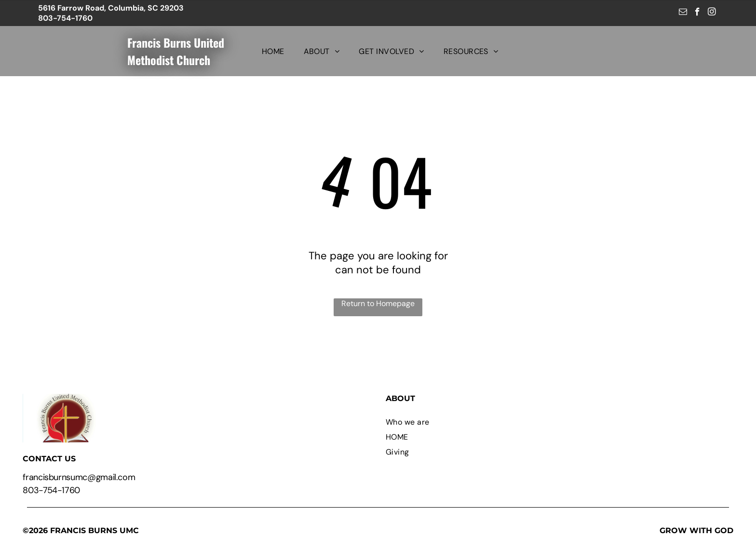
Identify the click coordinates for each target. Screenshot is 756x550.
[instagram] (712, 13)
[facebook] (697, 13)
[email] (683, 13)
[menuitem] (273, 51)
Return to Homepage (378, 303)
